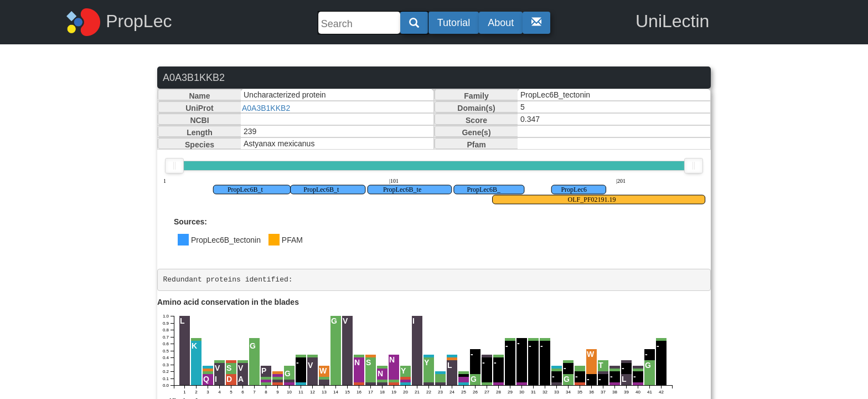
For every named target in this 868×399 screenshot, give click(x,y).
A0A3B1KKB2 (266, 108)
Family (476, 96)
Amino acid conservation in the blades (228, 302)
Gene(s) (476, 132)
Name (199, 96)
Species (200, 145)
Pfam (476, 145)
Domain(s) (476, 108)
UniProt (200, 108)
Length (200, 132)
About (501, 23)
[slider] (174, 166)
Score (476, 120)
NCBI (199, 120)
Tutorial (454, 23)
